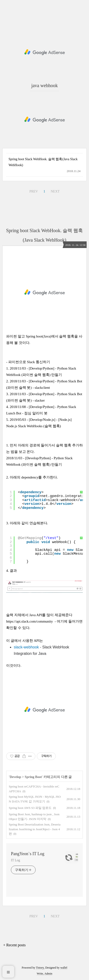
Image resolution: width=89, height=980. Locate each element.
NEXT (55, 191)
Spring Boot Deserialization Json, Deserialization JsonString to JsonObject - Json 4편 (35, 829)
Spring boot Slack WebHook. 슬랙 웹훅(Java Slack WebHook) (43, 162)
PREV (34, 191)
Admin (48, 974)
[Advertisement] (44, 52)
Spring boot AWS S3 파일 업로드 (30, 808)
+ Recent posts (14, 945)
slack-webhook (26, 647)
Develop (15, 777)
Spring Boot (33, 777)
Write (40, 974)
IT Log (15, 860)
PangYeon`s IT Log (28, 854)
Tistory (40, 968)
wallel (64, 968)
